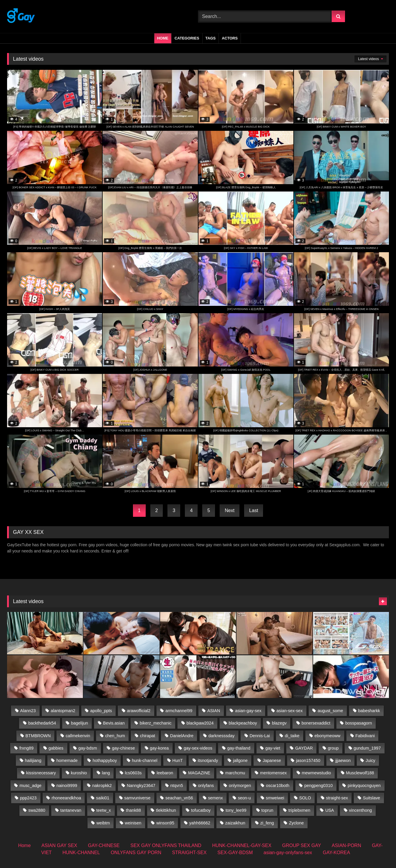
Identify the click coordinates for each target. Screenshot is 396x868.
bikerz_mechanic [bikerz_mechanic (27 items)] (156, 723)
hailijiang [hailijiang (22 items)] (33, 760)
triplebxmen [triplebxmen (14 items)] (299, 810)
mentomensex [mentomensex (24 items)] (273, 773)
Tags (211, 38)
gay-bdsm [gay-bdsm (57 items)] (88, 748)
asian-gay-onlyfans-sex (288, 853)
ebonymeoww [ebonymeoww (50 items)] (327, 736)
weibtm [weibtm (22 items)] (103, 823)
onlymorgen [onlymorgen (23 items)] (240, 786)
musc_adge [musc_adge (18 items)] (30, 786)
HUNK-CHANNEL (81, 853)
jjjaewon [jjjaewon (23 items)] (343, 760)
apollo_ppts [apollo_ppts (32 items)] (101, 711)
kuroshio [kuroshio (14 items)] (79, 773)
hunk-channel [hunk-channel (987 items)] (144, 760)
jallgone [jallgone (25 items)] (240, 760)
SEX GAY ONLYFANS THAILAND (166, 845)
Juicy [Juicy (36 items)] (370, 760)
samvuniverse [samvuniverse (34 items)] (137, 798)
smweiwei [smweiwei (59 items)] (275, 798)
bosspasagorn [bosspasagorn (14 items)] (359, 723)
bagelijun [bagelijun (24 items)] (80, 723)
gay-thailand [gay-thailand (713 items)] (239, 748)
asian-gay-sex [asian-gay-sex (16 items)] (248, 711)
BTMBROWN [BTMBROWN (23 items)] (38, 736)
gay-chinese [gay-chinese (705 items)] (124, 748)
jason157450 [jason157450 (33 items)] (308, 760)
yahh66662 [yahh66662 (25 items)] (200, 823)
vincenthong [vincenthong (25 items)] (361, 810)
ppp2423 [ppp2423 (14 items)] (28, 798)
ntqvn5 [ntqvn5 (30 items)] (177, 786)
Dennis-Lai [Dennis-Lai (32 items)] (260, 736)
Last (254, 510)
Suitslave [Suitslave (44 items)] (372, 798)
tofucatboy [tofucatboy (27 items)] (201, 810)
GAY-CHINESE (104, 845)
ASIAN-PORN (346, 845)
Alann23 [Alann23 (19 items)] (28, 711)
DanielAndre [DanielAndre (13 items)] (182, 736)
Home (163, 38)
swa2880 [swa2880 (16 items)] (37, 810)
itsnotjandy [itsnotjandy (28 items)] (208, 760)
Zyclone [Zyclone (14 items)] (296, 823)
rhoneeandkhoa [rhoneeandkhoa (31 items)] (66, 798)
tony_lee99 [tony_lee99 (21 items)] (236, 810)
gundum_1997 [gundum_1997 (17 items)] (367, 748)
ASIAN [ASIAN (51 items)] (214, 711)
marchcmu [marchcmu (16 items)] (235, 773)
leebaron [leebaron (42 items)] (165, 773)
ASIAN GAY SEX (59, 845)
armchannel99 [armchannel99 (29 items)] (179, 711)
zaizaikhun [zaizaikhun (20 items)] (235, 823)
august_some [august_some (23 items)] (330, 711)
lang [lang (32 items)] (106, 773)
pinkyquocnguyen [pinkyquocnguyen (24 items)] (364, 786)
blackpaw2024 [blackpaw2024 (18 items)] (200, 723)
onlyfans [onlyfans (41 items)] (206, 786)
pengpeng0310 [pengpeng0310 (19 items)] (318, 786)
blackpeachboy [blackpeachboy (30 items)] (243, 723)
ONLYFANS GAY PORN (136, 853)
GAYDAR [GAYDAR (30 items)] (304, 748)
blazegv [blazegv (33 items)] (279, 723)
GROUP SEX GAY (302, 845)
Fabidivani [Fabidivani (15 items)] (365, 736)
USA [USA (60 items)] (330, 810)
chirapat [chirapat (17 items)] (148, 736)
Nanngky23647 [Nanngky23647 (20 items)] (141, 786)
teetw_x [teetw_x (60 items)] (103, 810)
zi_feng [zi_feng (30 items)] (267, 823)
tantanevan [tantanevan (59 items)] (71, 810)
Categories (187, 38)
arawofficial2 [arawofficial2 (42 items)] (139, 711)
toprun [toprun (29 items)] (267, 810)
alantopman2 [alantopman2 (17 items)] (63, 711)
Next (230, 510)
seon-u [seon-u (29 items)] (244, 798)
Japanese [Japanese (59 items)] (272, 760)
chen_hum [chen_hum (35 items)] (115, 736)
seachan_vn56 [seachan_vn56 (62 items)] (179, 798)
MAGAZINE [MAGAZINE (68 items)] (199, 773)
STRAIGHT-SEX (189, 853)
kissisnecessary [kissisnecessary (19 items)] (41, 773)
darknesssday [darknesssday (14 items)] (222, 736)
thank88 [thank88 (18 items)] (133, 810)
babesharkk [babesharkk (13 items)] (369, 711)
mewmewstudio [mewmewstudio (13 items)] (316, 773)
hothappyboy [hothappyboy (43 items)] (105, 760)
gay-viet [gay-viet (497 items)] (273, 748)
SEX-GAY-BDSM (235, 853)
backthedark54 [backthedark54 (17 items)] (42, 723)
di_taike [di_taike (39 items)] (292, 736)
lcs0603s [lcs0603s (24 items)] (133, 773)
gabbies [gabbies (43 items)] (56, 748)
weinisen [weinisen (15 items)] (133, 823)
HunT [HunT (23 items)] (178, 760)
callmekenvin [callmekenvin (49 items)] (78, 736)
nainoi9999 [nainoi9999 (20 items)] (67, 786)
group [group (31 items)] (333, 748)
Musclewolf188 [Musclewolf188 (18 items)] (360, 773)
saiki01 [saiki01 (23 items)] (103, 798)
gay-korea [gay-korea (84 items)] (159, 748)
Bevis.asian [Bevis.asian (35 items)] (114, 723)
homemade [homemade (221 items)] (67, 760)
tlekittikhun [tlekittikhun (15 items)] (166, 810)
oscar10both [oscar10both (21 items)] (278, 786)
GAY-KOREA (336, 853)
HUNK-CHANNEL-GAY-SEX (242, 845)
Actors (230, 38)
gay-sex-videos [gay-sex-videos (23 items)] (198, 748)
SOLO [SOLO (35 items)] (305, 798)
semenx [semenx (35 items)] (215, 798)
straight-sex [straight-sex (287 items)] (337, 798)
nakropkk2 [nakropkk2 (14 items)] (102, 786)
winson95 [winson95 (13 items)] (165, 823)
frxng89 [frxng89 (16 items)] (27, 748)
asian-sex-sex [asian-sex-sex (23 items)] (290, 711)
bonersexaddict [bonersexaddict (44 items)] (316, 723)
